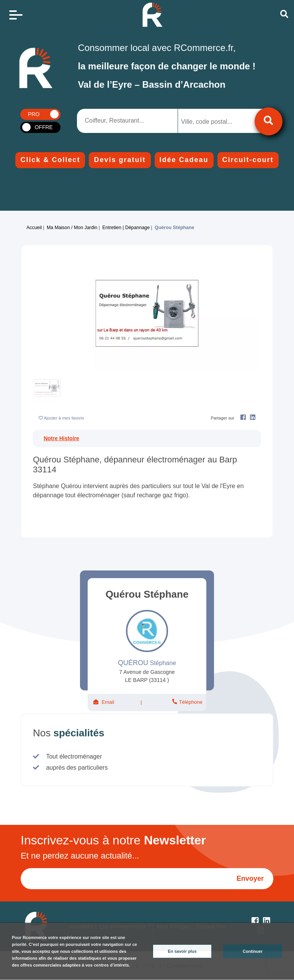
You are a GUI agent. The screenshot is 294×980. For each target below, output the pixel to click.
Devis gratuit (120, 160)
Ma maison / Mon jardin (72, 228)
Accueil (34, 228)
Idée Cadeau (184, 160)
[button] (50, 313)
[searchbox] (212, 122)
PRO (34, 114)
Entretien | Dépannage (126, 228)
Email (108, 702)
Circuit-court (248, 160)
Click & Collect (50, 160)
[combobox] (218, 121)
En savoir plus (182, 951)
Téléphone (190, 702)
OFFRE (43, 127)
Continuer (253, 951)
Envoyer (250, 878)
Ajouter (64, 418)
